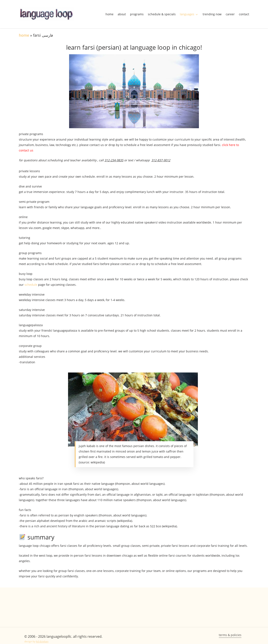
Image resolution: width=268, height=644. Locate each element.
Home (24, 35)
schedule (30, 285)
